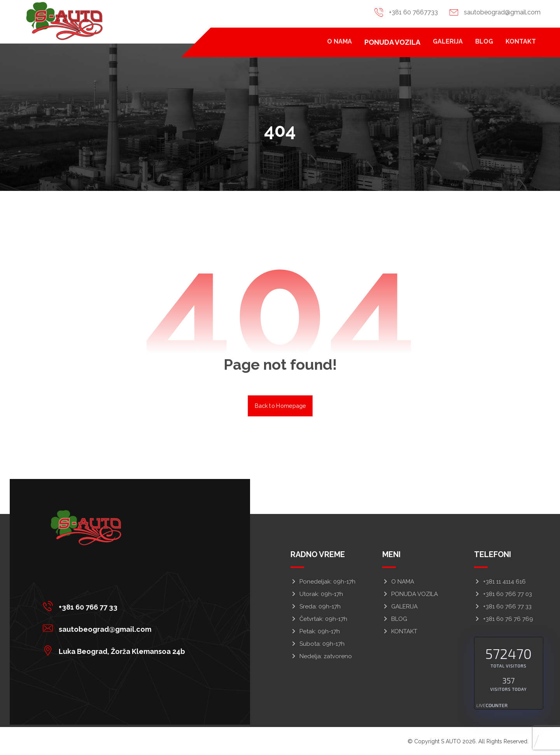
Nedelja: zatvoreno (321, 656)
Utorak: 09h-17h (317, 594)
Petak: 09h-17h (315, 631)
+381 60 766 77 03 (503, 594)
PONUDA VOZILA (410, 594)
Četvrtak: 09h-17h (319, 619)
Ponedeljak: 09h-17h (323, 582)
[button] (116, 606)
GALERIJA (400, 606)
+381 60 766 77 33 (503, 606)
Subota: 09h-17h (318, 644)
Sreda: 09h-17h (316, 606)
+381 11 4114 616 (500, 582)
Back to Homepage (280, 406)
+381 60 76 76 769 (504, 619)
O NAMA (398, 582)
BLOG (395, 619)
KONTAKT (400, 631)
